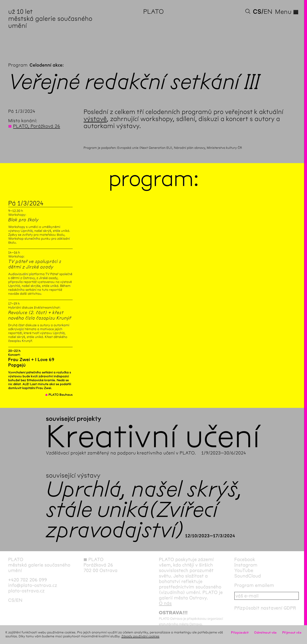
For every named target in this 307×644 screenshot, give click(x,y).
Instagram (246, 565)
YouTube (244, 570)
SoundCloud (248, 576)
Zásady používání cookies (140, 636)
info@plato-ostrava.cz (33, 585)
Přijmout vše (292, 633)
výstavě (95, 119)
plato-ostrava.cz (26, 591)
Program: (154, 179)
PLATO (153, 12)
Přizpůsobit (240, 633)
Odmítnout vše (265, 633)
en (268, 12)
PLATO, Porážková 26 (37, 126)
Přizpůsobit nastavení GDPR (265, 608)
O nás (165, 603)
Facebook (245, 559)
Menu (287, 12)
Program (18, 65)
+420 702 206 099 (28, 580)
